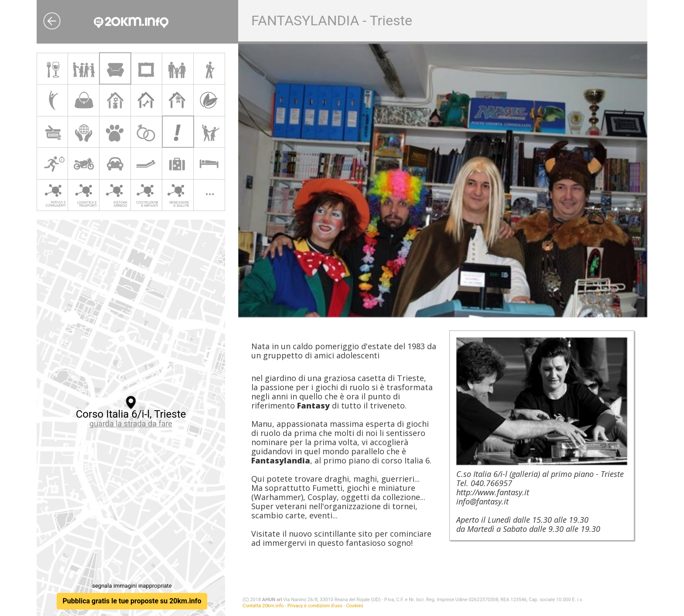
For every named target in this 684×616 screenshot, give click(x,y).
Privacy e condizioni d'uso (315, 606)
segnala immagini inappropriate (132, 586)
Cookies (354, 606)
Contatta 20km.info (263, 606)
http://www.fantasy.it (493, 492)
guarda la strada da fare (131, 424)
